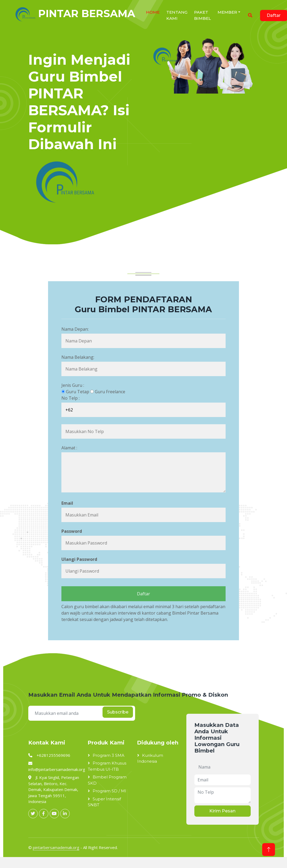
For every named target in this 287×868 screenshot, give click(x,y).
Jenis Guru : (73, 385)
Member (227, 12)
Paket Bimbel (203, 15)
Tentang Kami (177, 15)
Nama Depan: (75, 329)
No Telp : (70, 398)
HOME (153, 12)
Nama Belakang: (78, 357)
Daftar (143, 594)
